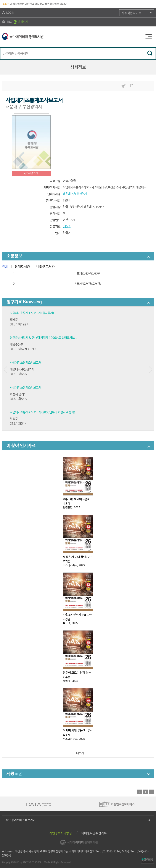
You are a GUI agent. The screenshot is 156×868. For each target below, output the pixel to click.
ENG (7, 22)
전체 (5, 267)
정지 (151, 792)
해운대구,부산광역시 (75, 194)
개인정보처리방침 (61, 833)
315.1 (67, 226)
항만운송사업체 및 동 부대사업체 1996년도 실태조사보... (44, 338)
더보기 (78, 753)
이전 (140, 792)
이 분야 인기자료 (21, 446)
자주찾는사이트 (131, 13)
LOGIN (8, 13)
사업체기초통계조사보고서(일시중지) (32, 313)
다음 (146, 792)
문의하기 (21, 22)
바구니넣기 (123, 86)
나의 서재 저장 (132, 86)
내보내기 (149, 86)
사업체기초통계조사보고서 (26, 363)
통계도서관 (22, 267)
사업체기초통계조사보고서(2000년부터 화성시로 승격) (43, 412)
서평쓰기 (33, 173)
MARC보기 (140, 86)
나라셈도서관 (45, 267)
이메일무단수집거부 (94, 833)
